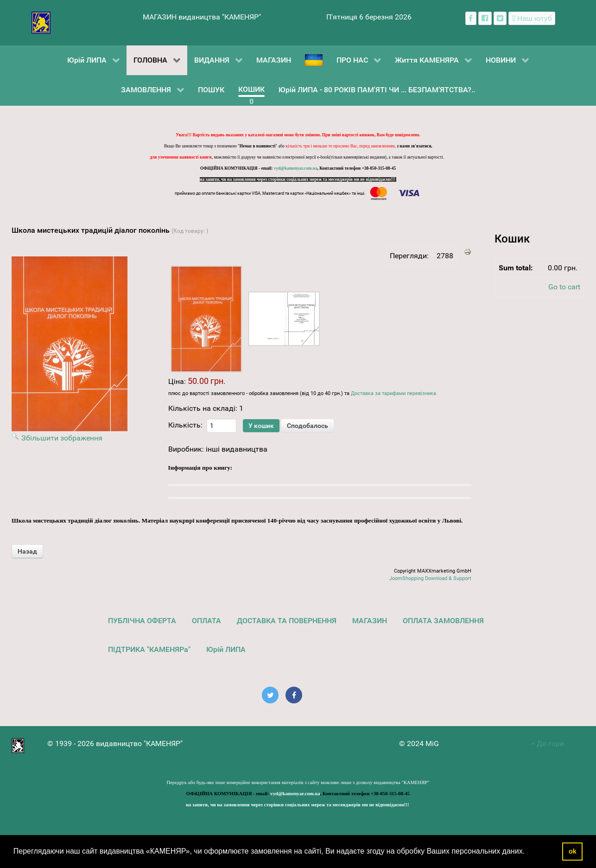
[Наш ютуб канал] (532, 18)
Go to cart (564, 287)
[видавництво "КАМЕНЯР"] (41, 22)
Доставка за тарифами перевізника (393, 393)
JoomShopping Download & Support (430, 578)
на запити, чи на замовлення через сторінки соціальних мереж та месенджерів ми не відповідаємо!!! (298, 179)
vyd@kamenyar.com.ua (296, 168)
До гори (547, 744)
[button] (528, 852)
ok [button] (573, 851)
